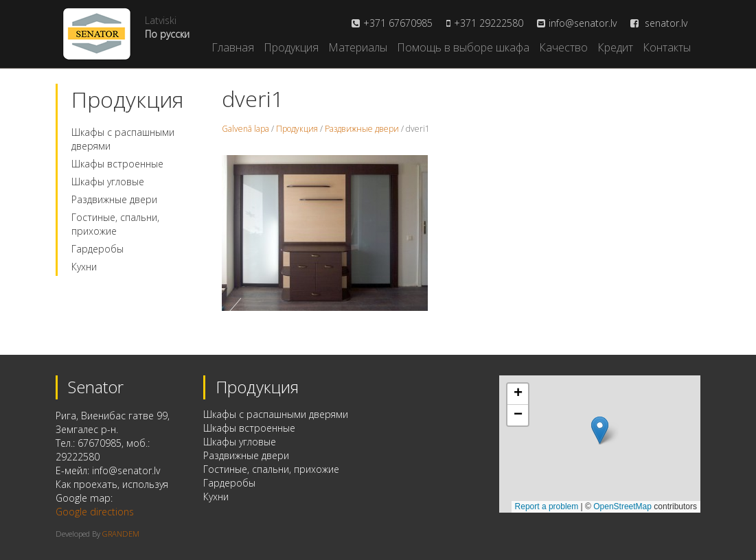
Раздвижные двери (114, 199)
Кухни (84, 267)
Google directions (95, 512)
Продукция (291, 47)
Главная (233, 47)
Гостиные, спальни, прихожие (115, 224)
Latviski (161, 20)
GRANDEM (121, 534)
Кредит (615, 47)
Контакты (667, 47)
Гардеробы (98, 249)
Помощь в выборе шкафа (463, 47)
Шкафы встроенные (117, 164)
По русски (167, 34)
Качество (563, 47)
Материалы (358, 47)
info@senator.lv (583, 23)
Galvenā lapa (245, 129)
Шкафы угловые (108, 182)
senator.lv (659, 23)
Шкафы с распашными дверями (276, 414)
